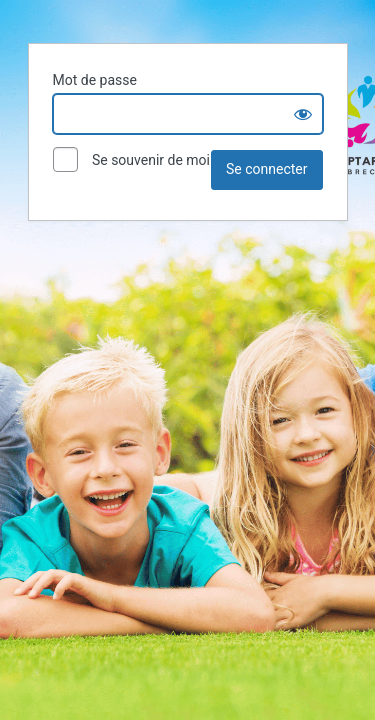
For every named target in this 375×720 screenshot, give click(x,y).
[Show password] (303, 114)
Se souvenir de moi (131, 161)
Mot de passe (95, 80)
